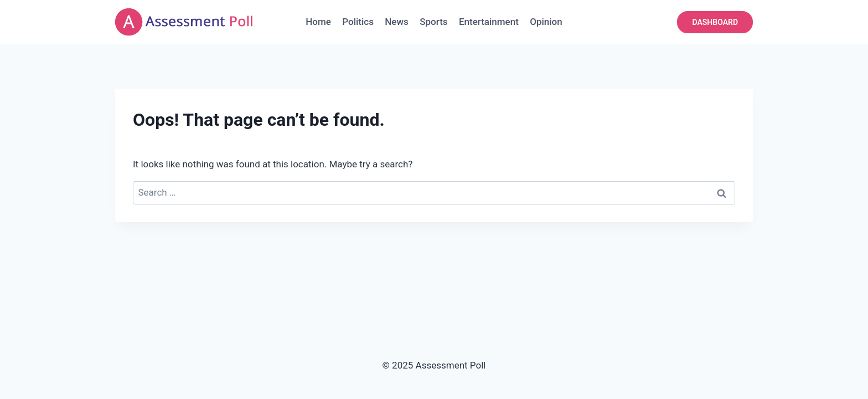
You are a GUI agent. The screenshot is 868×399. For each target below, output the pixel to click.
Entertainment (489, 22)
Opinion (546, 22)
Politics (358, 22)
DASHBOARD (715, 22)
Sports (433, 22)
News (397, 22)
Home (318, 22)
